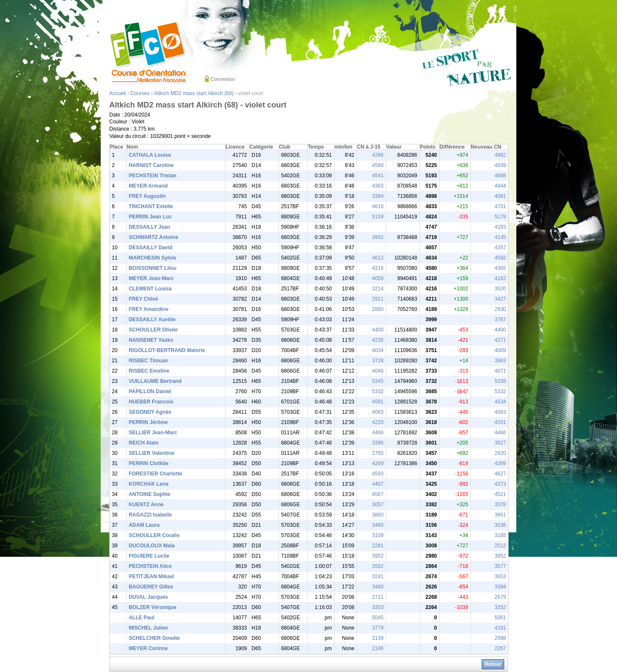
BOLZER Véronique (152, 607)
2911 (378, 299)
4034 (378, 350)
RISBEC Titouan (148, 361)
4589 (378, 165)
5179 (500, 217)
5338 (500, 381)
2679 (500, 597)
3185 (500, 535)
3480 (378, 525)
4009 (500, 350)
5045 (378, 618)
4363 (378, 186)
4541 (378, 176)
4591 (378, 402)
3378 (500, 505)
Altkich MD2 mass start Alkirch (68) (194, 93)
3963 (500, 361)
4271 (500, 340)
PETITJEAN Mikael (151, 576)
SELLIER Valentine (151, 453)
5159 (378, 217)
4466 (378, 433)
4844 (500, 186)
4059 (378, 278)
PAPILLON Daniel (150, 391)
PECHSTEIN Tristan (152, 176)
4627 (500, 474)
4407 (378, 484)
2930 (500, 309)
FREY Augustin (147, 196)
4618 (378, 206)
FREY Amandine (148, 309)
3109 (378, 535)
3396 (378, 443)
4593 (378, 474)
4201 (500, 422)
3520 (500, 289)
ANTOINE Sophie (149, 494)
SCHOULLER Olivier (153, 330)
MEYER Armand (148, 186)
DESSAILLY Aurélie (152, 320)
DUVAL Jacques (148, 597)
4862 (500, 155)
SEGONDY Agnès (150, 412)
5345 (378, 381)
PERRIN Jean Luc (150, 217)
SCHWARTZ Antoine (153, 237)
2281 (378, 546)
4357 (500, 248)
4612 (378, 258)
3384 (378, 196)
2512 (500, 546)
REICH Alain (144, 443)
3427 (500, 299)
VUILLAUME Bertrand (155, 381)
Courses (140, 93)
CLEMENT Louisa (150, 289)
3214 (378, 289)
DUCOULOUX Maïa (151, 546)
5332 (378, 391)
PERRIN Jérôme (148, 422)
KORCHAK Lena (148, 484)
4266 (378, 155)
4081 (500, 196)
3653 (500, 576)
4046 (378, 371)
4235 (378, 340)
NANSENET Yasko (151, 340)
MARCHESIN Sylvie (152, 258)
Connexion (223, 79)
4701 (500, 206)
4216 (378, 268)
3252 (500, 607)
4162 (500, 278)
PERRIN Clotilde (148, 463)
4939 (500, 165)
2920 (500, 453)
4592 (500, 258)
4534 (500, 402)
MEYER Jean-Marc (151, 278)
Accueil (118, 93)
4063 (378, 412)
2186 (378, 648)
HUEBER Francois (151, 402)
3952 (378, 556)
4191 (500, 628)
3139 (378, 638)
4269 (378, 463)
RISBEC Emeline (149, 371)
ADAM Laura (144, 525)
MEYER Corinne (148, 648)
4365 (500, 268)
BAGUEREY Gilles (151, 587)
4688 (500, 176)
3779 (378, 628)
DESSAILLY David (150, 248)
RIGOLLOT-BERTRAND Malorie (167, 350)
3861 (500, 515)
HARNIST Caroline (151, 165)
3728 (378, 361)
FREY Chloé (143, 299)
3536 (500, 525)
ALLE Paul (141, 618)
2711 (378, 597)
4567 (378, 494)
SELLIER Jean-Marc (153, 433)
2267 (500, 648)
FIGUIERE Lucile (149, 556)
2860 (378, 309)
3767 (500, 320)
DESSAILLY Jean (149, 227)
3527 (500, 443)
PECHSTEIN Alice (150, 566)
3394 (500, 587)
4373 (500, 484)
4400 (378, 330)
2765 (378, 453)
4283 (500, 227)
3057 (378, 505)
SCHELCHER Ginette (154, 638)
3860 (378, 515)
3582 (378, 566)
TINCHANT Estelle (151, 206)
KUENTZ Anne (146, 505)
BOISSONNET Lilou (152, 268)
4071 (500, 371)
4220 (378, 422)
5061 (500, 618)
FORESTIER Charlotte (155, 474)
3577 (500, 566)
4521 (500, 494)
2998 (500, 638)
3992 (378, 237)
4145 (500, 237)
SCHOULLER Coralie (154, 535)
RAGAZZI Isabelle (150, 515)
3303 (378, 607)
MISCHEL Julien (148, 628)
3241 (378, 576)
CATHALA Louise (150, 155)
